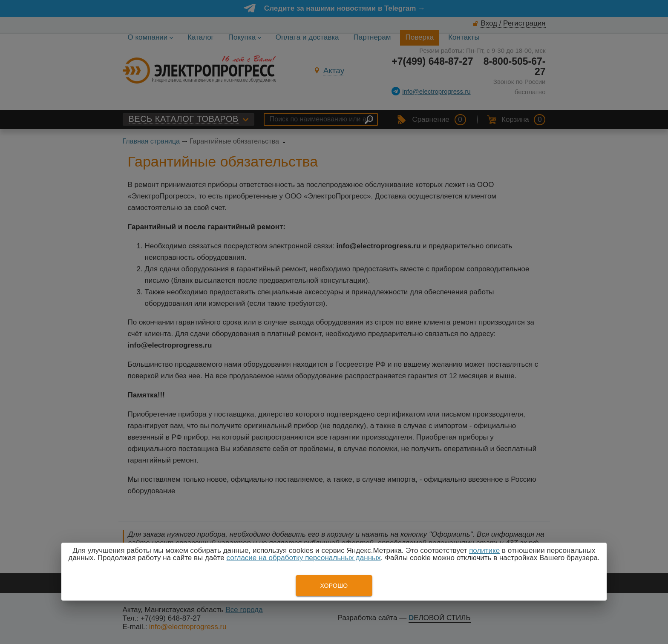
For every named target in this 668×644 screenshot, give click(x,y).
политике (484, 551)
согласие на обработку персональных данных (304, 558)
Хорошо (334, 586)
